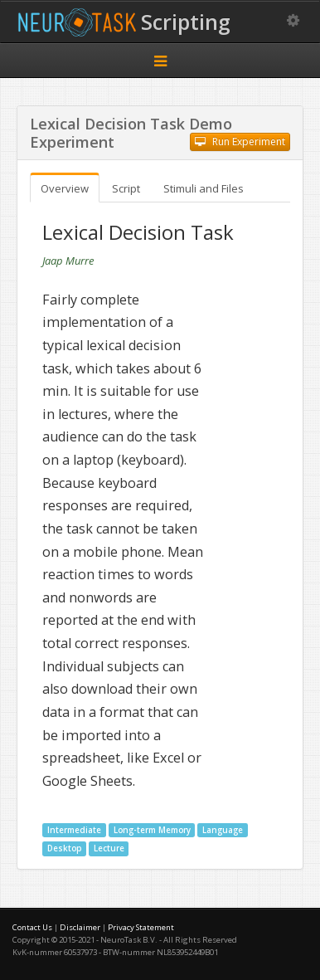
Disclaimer (80, 927)
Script (126, 188)
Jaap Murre (68, 261)
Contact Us (32, 927)
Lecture (109, 848)
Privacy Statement (141, 927)
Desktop (64, 848)
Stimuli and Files (204, 188)
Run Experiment (240, 141)
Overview (65, 188)
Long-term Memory (152, 830)
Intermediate (74, 830)
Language (223, 830)
